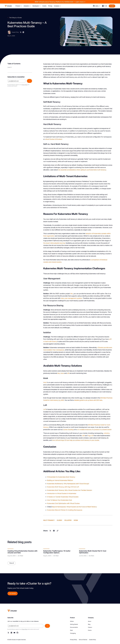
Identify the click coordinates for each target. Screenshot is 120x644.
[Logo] (8, 6)
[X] (21, 32)
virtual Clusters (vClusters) (53, 139)
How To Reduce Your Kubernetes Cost (60, 500)
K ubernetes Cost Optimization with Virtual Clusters (63, 503)
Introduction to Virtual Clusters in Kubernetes (62, 493)
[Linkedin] (23, 32)
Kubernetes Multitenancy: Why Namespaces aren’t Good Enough (68, 484)
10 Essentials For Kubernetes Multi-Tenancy (61, 477)
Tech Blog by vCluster (16, 18)
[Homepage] (12, 611)
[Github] (17, 633)
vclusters (106, 433)
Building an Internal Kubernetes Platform (60, 480)
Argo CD (90, 436)
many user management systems (71, 298)
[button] (19, 6)
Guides (59, 520)
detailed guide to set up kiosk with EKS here (88, 400)
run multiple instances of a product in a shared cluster (94, 429)
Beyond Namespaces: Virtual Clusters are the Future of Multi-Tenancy (74, 507)
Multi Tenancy (49, 520)
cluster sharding (68, 429)
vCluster (68, 520)
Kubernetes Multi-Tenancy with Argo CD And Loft (63, 487)
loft (68, 373)
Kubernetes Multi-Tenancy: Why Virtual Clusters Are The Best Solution (70, 490)
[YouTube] (14, 633)
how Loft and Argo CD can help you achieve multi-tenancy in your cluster (75, 440)
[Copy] (57, 531)
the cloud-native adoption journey (54, 243)
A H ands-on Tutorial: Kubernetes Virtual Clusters (63, 497)
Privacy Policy (25, 85)
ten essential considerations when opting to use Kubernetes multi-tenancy (82, 170)
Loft (45, 409)
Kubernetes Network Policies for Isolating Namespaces (65, 510)
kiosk (62, 373)
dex (72, 294)
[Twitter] (8, 633)
